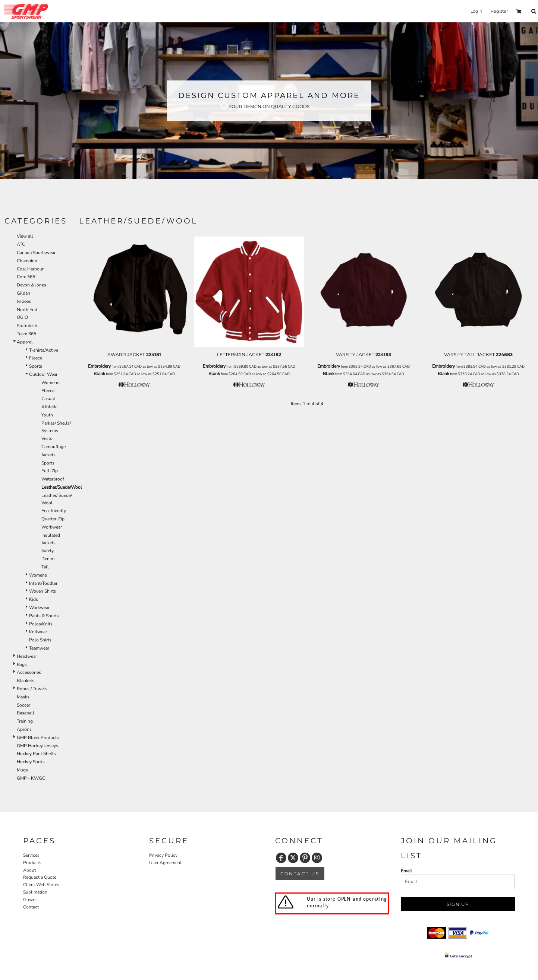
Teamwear (39, 648)
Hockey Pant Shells (36, 754)
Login (476, 11)
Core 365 (26, 277)
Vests (47, 438)
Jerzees (24, 301)
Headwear (27, 656)
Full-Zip (50, 471)
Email (406, 871)
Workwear (52, 527)
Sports (36, 366)
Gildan (23, 293)
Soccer (23, 705)
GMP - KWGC (31, 778)
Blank (99, 374)
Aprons (24, 729)
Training (25, 721)
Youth (47, 415)
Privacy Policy (163, 855)
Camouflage (54, 447)
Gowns (30, 900)
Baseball (26, 713)
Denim (48, 559)
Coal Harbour (30, 269)
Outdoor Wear (43, 374)
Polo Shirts (40, 640)
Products (32, 863)
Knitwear (38, 632)
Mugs (22, 770)
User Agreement (165, 863)
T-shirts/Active (44, 350)
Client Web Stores (41, 885)
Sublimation (35, 892)
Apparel (25, 342)
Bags (22, 665)
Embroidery (99, 366)
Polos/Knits (41, 624)
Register (499, 11)
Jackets (48, 455)
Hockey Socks (31, 762)
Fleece (36, 358)
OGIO (22, 317)
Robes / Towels (32, 689)
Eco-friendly (54, 511)
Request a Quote (40, 877)
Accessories (29, 672)
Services (31, 855)
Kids (34, 599)
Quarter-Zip (53, 519)
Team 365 (26, 334)
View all (25, 236)
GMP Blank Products (38, 738)
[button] (519, 11)
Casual (48, 399)
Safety (48, 551)
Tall (45, 567)
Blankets (26, 681)
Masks (23, 697)
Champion (27, 261)
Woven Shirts (43, 591)
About (29, 870)
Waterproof (53, 479)
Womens (50, 383)
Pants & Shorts (44, 616)
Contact (31, 907)
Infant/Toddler (43, 583)
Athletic (49, 407)
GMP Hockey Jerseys (37, 746)
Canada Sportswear (36, 253)
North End (27, 310)
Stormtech (27, 326)
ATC (21, 244)
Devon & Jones (32, 285)
